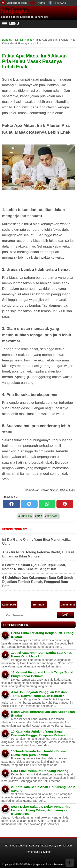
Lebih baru (9, 605)
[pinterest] (65, 504)
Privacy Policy (48, 846)
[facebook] (11, 504)
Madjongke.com (17, 3)
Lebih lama (68, 605)
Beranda (38, 605)
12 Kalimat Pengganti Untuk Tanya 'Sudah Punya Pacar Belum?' (43, 674)
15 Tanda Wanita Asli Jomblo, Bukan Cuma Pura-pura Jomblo (39, 753)
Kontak (40, 3)
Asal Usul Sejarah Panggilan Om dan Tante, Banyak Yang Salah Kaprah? (39, 694)
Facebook (60, 3)
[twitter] (29, 504)
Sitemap (46, 852)
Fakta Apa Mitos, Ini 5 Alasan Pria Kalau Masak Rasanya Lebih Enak (34, 61)
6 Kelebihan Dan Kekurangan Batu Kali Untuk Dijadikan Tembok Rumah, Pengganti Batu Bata (38, 582)
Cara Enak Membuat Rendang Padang (40, 771)
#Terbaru (52, 516)
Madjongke (14, 11)
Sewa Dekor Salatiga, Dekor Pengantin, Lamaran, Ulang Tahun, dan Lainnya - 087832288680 (41, 810)
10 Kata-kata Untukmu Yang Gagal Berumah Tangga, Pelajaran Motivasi (39, 733)
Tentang (22, 846)
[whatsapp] (47, 504)
